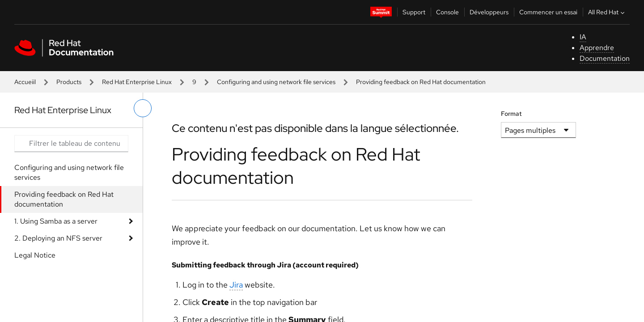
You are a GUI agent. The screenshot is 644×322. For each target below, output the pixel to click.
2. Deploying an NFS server (58, 238)
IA (583, 37)
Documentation (605, 58)
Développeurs (489, 12)
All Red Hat (607, 12)
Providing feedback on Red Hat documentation (64, 199)
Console (447, 12)
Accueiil (25, 82)
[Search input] (71, 144)
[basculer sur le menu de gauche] (143, 108)
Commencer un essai (548, 12)
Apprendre (597, 48)
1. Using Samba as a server (56, 221)
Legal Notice (35, 255)
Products (69, 82)
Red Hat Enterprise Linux (137, 82)
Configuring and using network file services (276, 82)
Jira (236, 285)
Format (511, 114)
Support (414, 12)
